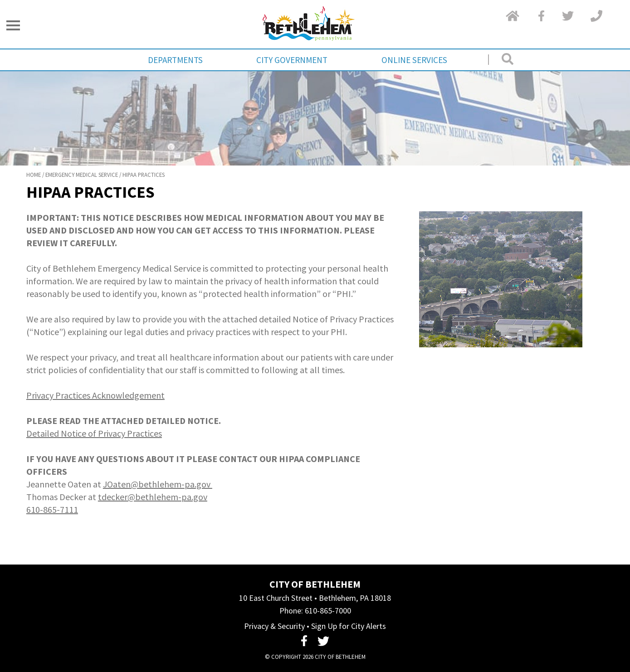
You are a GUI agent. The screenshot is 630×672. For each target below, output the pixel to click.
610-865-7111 (52, 509)
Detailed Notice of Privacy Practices (94, 433)
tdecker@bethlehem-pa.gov (153, 497)
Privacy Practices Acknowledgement (95, 395)
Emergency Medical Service (82, 175)
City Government (292, 60)
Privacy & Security (274, 626)
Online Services (414, 60)
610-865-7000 (328, 611)
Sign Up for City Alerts (349, 626)
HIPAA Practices (144, 175)
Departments (175, 60)
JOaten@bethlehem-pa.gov (158, 484)
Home (34, 175)
